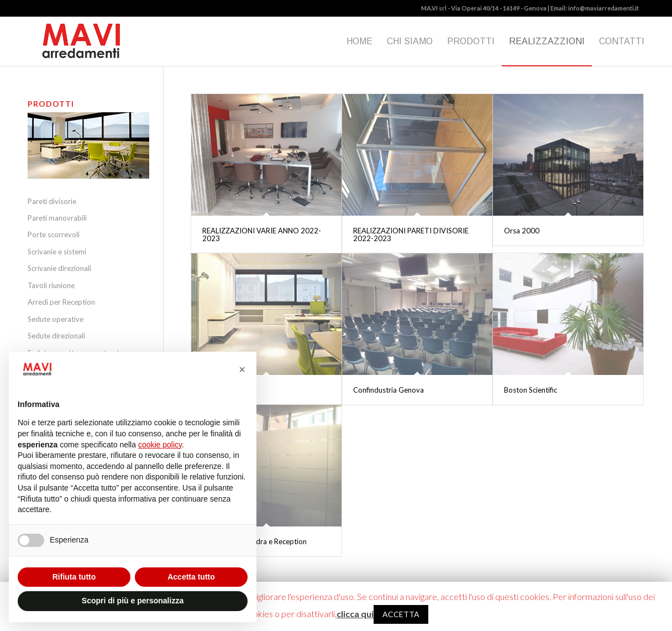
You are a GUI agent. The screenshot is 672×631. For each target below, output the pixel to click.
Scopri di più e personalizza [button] (133, 601)
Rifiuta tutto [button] (74, 577)
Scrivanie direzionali (59, 268)
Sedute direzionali (56, 336)
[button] (242, 369)
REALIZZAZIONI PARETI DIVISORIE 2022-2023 (411, 234)
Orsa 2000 (522, 231)
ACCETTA (401, 614)
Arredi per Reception (61, 302)
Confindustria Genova (389, 390)
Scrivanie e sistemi (57, 252)
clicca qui (355, 614)
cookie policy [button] (160, 445)
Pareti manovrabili (57, 218)
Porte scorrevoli (54, 234)
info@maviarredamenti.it (603, 8)
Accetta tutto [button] (191, 577)
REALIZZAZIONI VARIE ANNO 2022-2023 (262, 234)
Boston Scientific (531, 390)
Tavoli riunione (51, 285)
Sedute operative (56, 319)
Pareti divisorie (52, 201)
